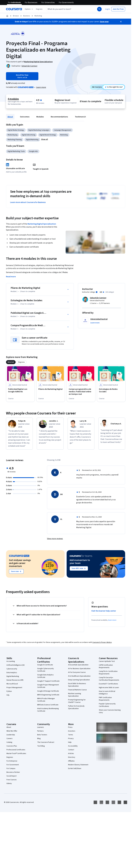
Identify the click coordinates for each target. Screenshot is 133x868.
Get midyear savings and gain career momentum (20, 563)
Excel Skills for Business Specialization (77, 685)
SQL (8, 695)
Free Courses (12, 780)
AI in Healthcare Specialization (79, 676)
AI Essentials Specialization (78, 665)
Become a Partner (13, 772)
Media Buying (13, 135)
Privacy (71, 739)
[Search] (99, 9)
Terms (71, 735)
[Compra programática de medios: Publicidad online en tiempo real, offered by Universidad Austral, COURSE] (81, 392)
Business (27, 16)
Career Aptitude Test (107, 661)
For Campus (11, 768)
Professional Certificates (16, 750)
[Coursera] (14, 9)
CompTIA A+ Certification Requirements (108, 673)
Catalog (9, 742)
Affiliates (71, 761)
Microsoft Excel (12, 684)
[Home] (7, 16)
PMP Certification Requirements (105, 699)
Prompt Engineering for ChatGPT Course (77, 701)
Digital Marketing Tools (16, 151)
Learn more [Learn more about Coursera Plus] (41, 87)
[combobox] (69, 9)
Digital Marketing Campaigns (39, 130)
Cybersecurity (12, 669)
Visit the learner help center (104, 611)
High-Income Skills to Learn (109, 688)
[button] (39, 9)
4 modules (13, 99)
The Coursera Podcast (46, 742)
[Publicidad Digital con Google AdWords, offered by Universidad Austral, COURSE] (20, 390)
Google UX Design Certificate (48, 691)
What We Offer (12, 731)
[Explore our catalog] (29, 9)
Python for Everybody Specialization (76, 707)
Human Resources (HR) (15, 680)
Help (70, 742)
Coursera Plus (12, 746)
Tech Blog (41, 746)
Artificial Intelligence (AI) (15, 665)
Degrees (10, 757)
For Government (13, 765)
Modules (40, 117)
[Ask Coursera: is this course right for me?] (114, 87)
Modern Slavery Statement (78, 765)
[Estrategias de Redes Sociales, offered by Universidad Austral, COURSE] (111, 390)
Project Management (14, 688)
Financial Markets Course (77, 690)
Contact (71, 750)
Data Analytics (12, 673)
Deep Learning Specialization (79, 680)
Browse (16, 16)
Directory (72, 757)
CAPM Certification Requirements (106, 666)
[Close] (121, 22)
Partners (40, 731)
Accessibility (73, 746)
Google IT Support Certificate (48, 681)
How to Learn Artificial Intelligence (107, 693)
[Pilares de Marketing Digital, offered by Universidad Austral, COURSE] (51, 389)
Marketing (38, 16)
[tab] (11, 362)
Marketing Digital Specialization (42, 224)
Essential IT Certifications (108, 684)
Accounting (11, 661)
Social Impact (11, 776)
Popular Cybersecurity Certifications (107, 705)
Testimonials (81, 117)
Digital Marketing (32, 140)
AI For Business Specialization (79, 669)
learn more (112, 620)
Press (70, 727)
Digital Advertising (29, 135)
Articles (71, 753)
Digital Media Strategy (16, 130)
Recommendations (59, 117)
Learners (41, 727)
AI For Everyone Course (77, 672)
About (10, 117)
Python (9, 691)
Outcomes (25, 117)
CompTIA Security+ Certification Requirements (109, 679)
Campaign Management (62, 130)
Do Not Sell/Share (75, 768)
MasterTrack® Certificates (16, 753)
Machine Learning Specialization (75, 695)
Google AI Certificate (45, 665)
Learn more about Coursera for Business (28, 202)
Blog (39, 739)
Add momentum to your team (80, 562)
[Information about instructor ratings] (97, 292)
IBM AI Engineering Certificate (48, 695)
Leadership (11, 735)
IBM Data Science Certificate (48, 705)
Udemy (9, 783)
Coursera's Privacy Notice (102, 642)
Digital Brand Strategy (48, 135)
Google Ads (33, 151)
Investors (72, 731)
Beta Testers (42, 735)
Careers (9, 739)
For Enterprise (12, 761)
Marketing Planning (15, 140)
